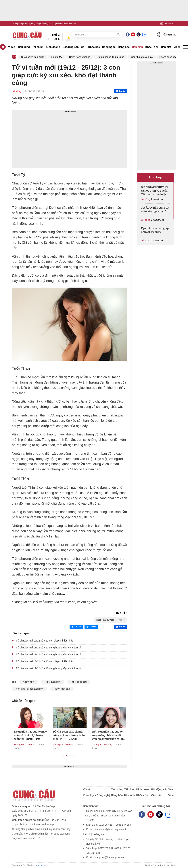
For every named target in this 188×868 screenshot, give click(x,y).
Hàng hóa (124, 47)
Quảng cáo (17, 24)
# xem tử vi (29, 682)
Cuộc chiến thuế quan (33, 57)
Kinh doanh (53, 47)
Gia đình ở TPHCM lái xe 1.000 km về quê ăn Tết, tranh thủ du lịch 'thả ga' (155, 191)
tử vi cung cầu (79, 682)
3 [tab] (70, 755)
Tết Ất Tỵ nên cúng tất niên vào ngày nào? (155, 210)
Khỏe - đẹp (152, 47)
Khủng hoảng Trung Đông (111, 57)
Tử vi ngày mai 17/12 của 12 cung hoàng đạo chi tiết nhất (49, 668)
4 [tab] (74, 755)
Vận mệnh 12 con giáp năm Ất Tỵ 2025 (155, 230)
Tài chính (38, 47)
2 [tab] (67, 755)
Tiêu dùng (24, 47)
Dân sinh (138, 47)
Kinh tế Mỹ (57, 57)
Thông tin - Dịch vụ (15, 745)
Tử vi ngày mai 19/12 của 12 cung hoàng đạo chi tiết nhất (49, 654)
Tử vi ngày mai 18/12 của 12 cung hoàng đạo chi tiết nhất (49, 648)
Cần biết (166, 47)
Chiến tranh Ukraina (79, 57)
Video (177, 47)
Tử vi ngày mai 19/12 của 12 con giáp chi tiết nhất (44, 641)
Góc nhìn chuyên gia (142, 57)
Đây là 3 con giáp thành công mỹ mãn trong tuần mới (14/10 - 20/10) (99, 735)
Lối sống (17, 91)
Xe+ (84, 47)
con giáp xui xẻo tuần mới (29, 689)
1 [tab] (63, 755)
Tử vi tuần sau (62, 689)
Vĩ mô (12, 47)
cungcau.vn (40, 865)
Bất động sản (71, 47)
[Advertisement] (70, 139)
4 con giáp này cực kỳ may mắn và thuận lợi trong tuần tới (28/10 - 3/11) (60, 735)
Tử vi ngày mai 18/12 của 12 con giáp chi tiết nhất (44, 661)
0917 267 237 (70, 24)
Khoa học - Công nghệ (102, 47)
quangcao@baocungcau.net (42, 24)
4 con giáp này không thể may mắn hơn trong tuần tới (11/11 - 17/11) (21, 735)
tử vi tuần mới (53, 682)
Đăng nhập (167, 34)
